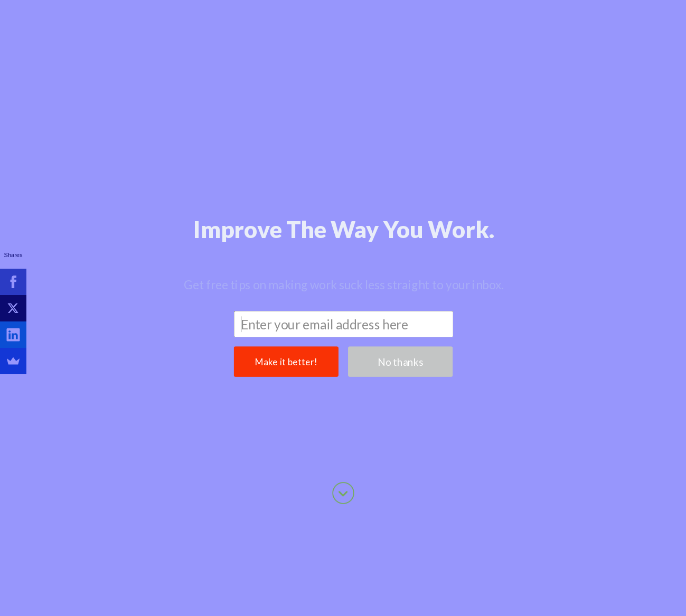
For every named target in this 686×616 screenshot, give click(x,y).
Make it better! (286, 259)
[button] (344, 126)
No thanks (400, 259)
